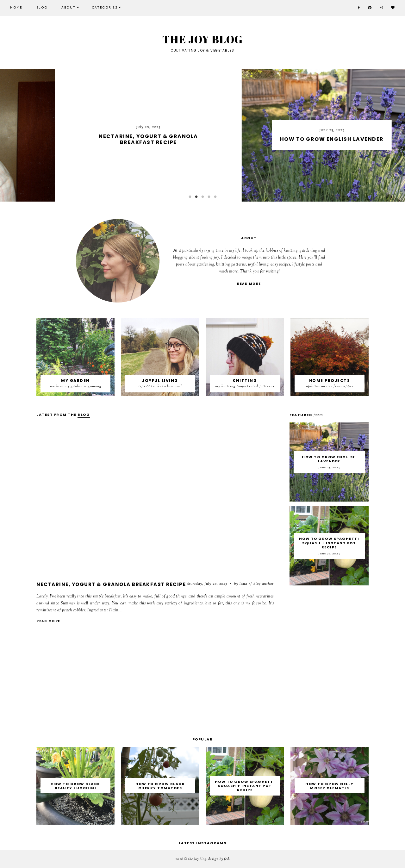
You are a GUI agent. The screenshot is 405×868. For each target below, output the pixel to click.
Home (16, 8)
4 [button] (209, 197)
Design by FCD (219, 859)
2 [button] (196, 197)
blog (84, 415)
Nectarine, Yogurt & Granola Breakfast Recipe (111, 584)
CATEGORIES (105, 8)
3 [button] (202, 197)
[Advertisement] (155, 684)
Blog (42, 8)
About (69, 8)
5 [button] (215, 197)
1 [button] (190, 197)
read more (249, 284)
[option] (202, 135)
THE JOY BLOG (197, 859)
